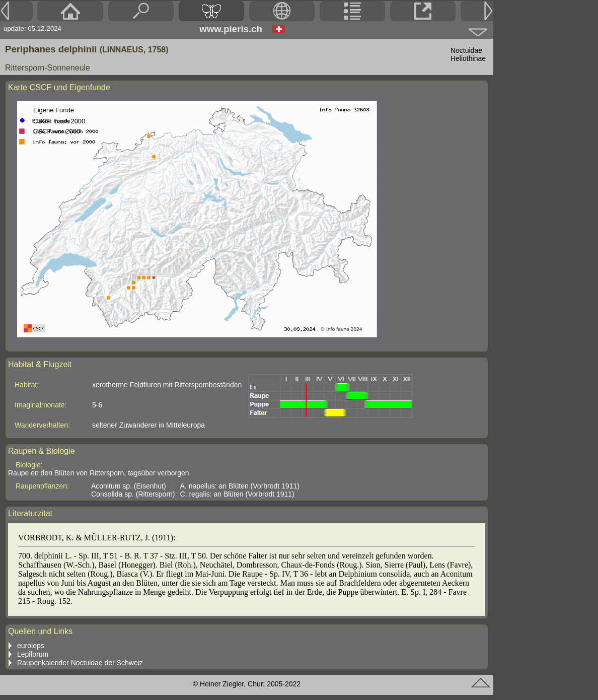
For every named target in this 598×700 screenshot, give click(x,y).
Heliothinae (468, 58)
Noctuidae (466, 50)
